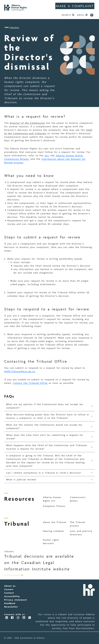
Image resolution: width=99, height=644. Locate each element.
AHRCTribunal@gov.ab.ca (20, 371)
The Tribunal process (78, 524)
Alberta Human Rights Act (52, 499)
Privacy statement (16, 600)
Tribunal (14, 27)
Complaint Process (54, 506)
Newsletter (11, 607)
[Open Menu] (82, 15)
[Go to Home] (16, 7)
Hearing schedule (53, 531)
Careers (9, 589)
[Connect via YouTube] (24, 618)
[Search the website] (68, 15)
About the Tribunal (55, 522)
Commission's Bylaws (78, 499)
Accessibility (12, 596)
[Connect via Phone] (30, 618)
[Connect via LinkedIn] (7, 618)
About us (10, 586)
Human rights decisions (51, 542)
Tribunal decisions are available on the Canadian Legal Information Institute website (39, 563)
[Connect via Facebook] (12, 618)
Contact (9, 593)
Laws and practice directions (81, 533)
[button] (49, 406)
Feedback (10, 603)
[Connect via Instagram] (18, 618)
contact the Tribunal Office (30, 383)
